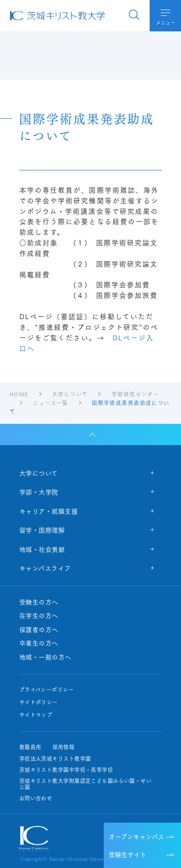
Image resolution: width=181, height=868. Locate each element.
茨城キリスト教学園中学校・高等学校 (66, 770)
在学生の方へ (39, 616)
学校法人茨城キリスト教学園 (55, 759)
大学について (39, 473)
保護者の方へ (39, 630)
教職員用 (30, 747)
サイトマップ (36, 715)
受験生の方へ (39, 602)
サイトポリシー (39, 702)
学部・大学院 (39, 491)
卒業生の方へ (39, 643)
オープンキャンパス (136, 836)
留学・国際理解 (42, 530)
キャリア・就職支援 (49, 511)
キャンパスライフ (45, 568)
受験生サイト (127, 854)
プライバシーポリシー (47, 690)
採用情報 (64, 747)
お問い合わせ (36, 798)
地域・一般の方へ (45, 657)
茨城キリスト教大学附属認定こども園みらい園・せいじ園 (85, 784)
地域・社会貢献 (42, 549)
